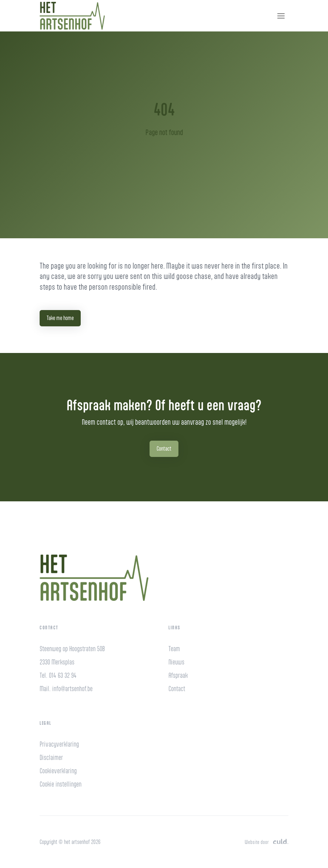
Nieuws (176, 662)
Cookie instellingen (61, 784)
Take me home (60, 318)
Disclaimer (51, 758)
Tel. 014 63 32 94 (58, 675)
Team (174, 649)
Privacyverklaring (59, 744)
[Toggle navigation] (281, 16)
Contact (164, 449)
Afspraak (178, 675)
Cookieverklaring (58, 771)
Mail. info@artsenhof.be (66, 689)
